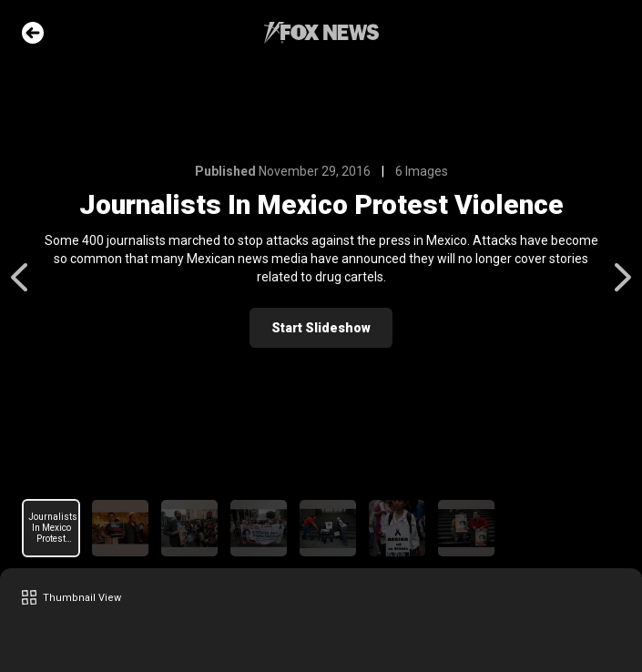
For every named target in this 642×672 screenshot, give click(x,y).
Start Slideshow (321, 328)
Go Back (33, 33)
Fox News (321, 33)
